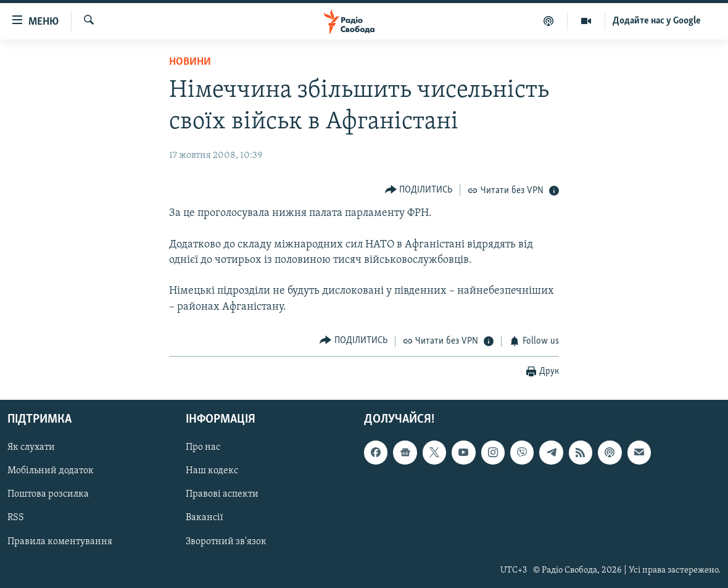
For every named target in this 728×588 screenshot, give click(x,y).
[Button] (419, 190)
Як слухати (31, 447)
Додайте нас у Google (657, 21)
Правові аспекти (222, 494)
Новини (190, 62)
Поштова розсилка (48, 494)
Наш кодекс (212, 471)
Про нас (203, 447)
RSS (16, 518)
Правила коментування (60, 541)
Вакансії (205, 518)
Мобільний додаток (51, 471)
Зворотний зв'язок (226, 541)
